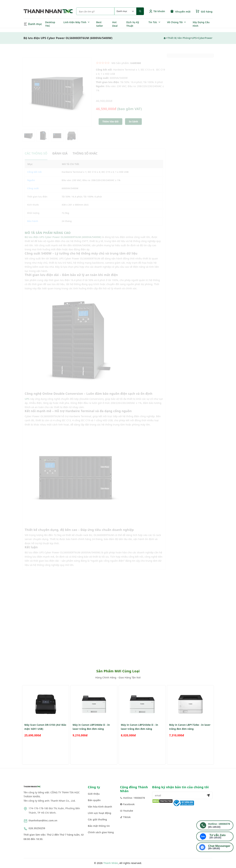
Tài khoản (157, 11)
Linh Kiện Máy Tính (75, 22)
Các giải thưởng (97, 819)
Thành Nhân (111, 863)
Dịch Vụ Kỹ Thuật (133, 24)
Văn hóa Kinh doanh (100, 807)
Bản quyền (94, 800)
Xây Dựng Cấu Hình (201, 24)
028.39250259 (37, 828)
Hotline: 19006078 (132, 798)
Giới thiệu (94, 794)
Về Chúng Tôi (175, 22)
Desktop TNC (50, 24)
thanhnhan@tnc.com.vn (43, 820)
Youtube (127, 811)
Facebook (127, 804)
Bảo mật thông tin (99, 826)
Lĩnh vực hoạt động (100, 813)
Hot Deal (115, 24)
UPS (194, 38)
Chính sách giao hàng (101, 832)
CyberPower (205, 38)
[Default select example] (125, 11)
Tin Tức (153, 22)
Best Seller (100, 24)
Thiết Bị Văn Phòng (179, 38)
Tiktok (125, 817)
